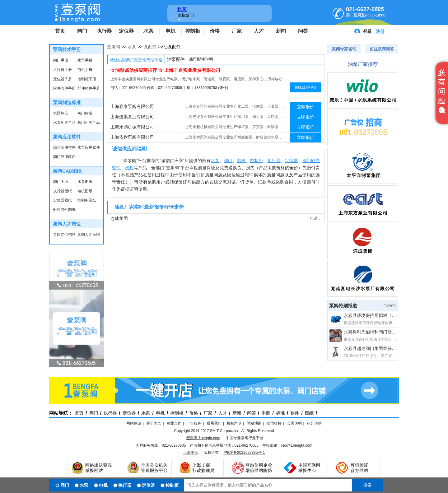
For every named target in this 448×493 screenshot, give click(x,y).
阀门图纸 (61, 182)
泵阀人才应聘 (89, 235)
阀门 (82, 31)
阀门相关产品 (89, 123)
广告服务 (194, 423)
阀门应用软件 (64, 157)
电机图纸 (85, 191)
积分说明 (314, 423)
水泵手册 (85, 60)
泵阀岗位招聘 (64, 235)
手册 (266, 413)
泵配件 (150, 47)
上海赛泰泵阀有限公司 (132, 106)
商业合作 (174, 423)
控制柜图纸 (87, 200)
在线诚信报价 (306, 87)
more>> (390, 305)
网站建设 (134, 423)
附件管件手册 (64, 88)
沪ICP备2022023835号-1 (244, 453)
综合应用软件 (64, 147)
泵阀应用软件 (67, 137)
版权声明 (234, 423)
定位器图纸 (63, 200)
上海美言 (191, 453)
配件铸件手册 (89, 88)
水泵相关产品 (64, 123)
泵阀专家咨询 (344, 49)
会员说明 (294, 423)
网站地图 (254, 423)
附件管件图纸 (64, 210)
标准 (280, 413)
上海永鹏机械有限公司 (132, 127)
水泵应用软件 (89, 147)
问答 (303, 31)
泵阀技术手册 (67, 49)
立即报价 (306, 107)
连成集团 (119, 218)
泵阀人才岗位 (67, 224)
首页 (60, 31)
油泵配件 (176, 59)
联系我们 (214, 423)
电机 (170, 31)
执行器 (104, 31)
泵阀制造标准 (67, 102)
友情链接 (274, 423)
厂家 (237, 31)
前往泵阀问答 (382, 49)
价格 (215, 31)
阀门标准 (85, 113)
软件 (295, 413)
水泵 (148, 31)
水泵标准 (61, 113)
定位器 (126, 31)
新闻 (281, 31)
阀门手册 (61, 60)
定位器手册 (63, 79)
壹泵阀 (114, 47)
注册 (380, 31)
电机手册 (85, 70)
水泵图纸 (85, 182)
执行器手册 (63, 70)
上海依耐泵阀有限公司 (132, 137)
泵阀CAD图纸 (67, 171)
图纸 (309, 413)
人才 (259, 31)
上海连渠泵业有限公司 (132, 117)
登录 (367, 31)
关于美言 (154, 423)
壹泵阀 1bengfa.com (203, 438)
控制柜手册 (87, 79)
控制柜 (193, 31)
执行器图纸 (63, 191)
